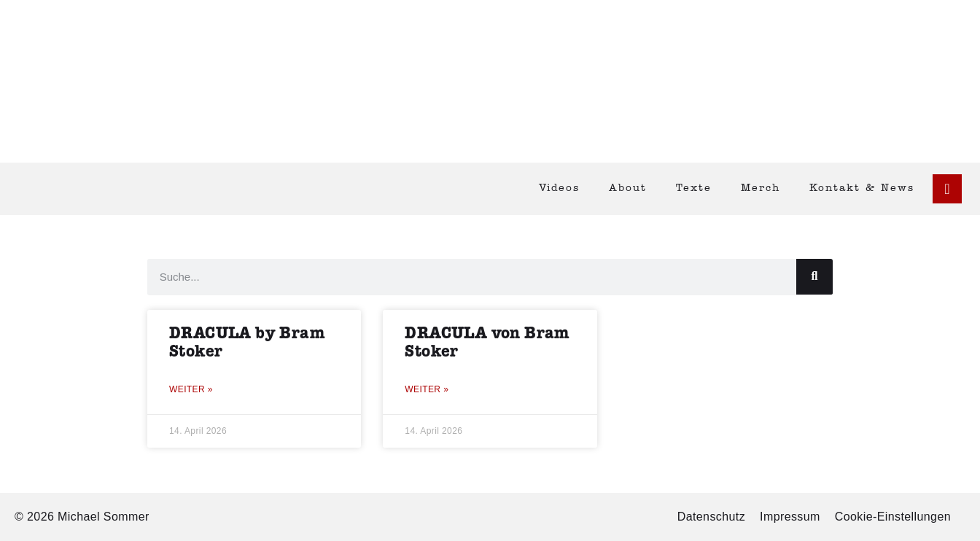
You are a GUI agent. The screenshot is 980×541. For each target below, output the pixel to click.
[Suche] (814, 277)
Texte (694, 188)
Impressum (790, 517)
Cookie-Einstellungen (893, 517)
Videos (559, 188)
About (628, 188)
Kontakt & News (862, 188)
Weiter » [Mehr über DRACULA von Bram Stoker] (427, 389)
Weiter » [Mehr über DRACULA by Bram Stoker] (191, 389)
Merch (761, 188)
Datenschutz (711, 517)
